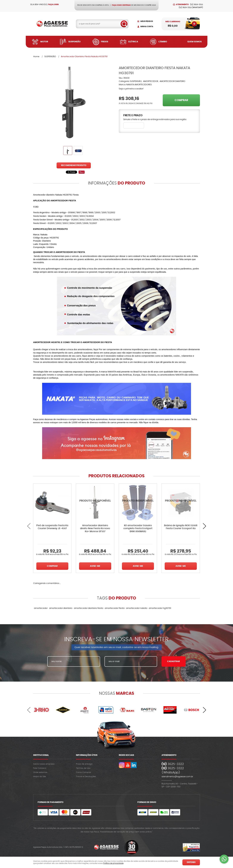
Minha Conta (147, 27)
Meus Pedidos (147, 21)
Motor (44, 42)
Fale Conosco (40, 768)
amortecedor (41, 608)
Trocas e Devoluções (86, 777)
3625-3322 (197, 4)
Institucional (41, 755)
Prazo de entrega (84, 764)
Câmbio (163, 42)
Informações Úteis (87, 755)
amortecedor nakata (137, 608)
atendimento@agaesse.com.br (177, 777)
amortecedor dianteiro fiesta (89, 608)
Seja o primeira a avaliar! (131, 89)
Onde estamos (40, 772)
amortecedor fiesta (115, 608)
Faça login (53, 4)
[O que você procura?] (124, 24)
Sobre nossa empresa (44, 764)
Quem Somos (194, 42)
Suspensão (74, 42)
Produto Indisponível (95, 503)
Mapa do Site (40, 777)
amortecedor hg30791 (160, 608)
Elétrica (133, 42)
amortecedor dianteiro (61, 608)
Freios (105, 42)
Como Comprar (84, 772)
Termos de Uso (83, 768)
